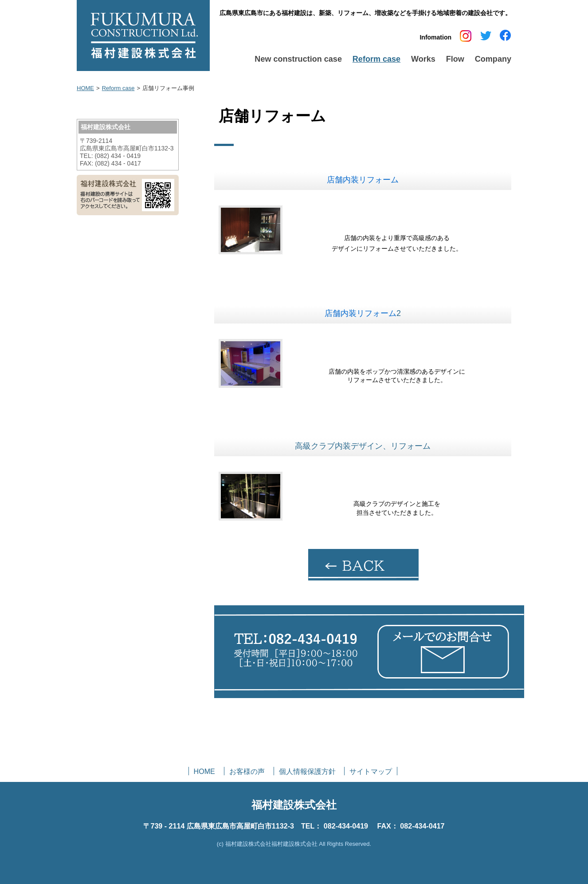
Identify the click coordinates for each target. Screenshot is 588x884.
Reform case (118, 88)
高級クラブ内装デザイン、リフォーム (363, 446)
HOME (85, 88)
